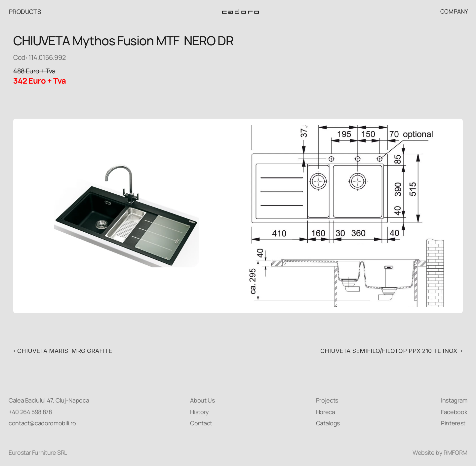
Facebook (454, 412)
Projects (327, 400)
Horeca (326, 412)
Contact (201, 423)
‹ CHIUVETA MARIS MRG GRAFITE (63, 351)
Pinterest (453, 423)
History (199, 412)
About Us (202, 400)
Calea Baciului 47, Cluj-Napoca (49, 400)
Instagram (454, 400)
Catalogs (328, 423)
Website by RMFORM (440, 452)
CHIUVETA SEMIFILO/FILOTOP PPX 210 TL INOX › (392, 351)
